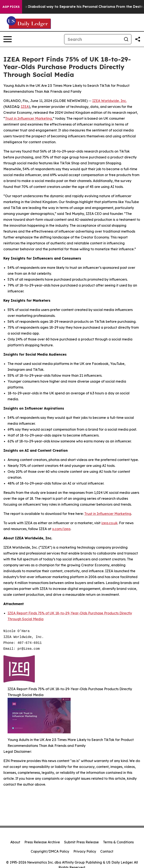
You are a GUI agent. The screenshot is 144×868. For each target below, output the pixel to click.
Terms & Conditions (118, 842)
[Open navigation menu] (8, 39)
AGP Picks (11, 7)
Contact (107, 851)
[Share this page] (138, 39)
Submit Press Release (81, 842)
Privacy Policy (85, 851)
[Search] (93, 39)
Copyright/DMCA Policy (50, 851)
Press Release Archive (42, 842)
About (15, 842)
